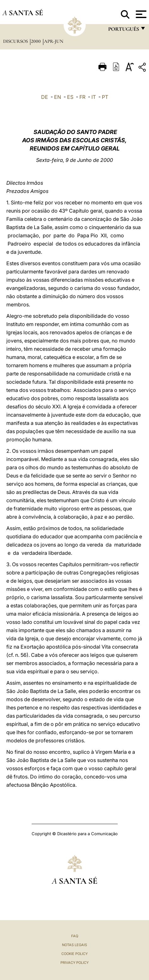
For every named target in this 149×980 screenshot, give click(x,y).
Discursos (16, 41)
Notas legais (74, 945)
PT (105, 97)
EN (58, 97)
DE (45, 97)
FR (82, 97)
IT (94, 97)
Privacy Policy (74, 963)
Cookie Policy (74, 954)
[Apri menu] (140, 14)
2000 (37, 41)
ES (70, 97)
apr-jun (54, 41)
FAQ (75, 936)
